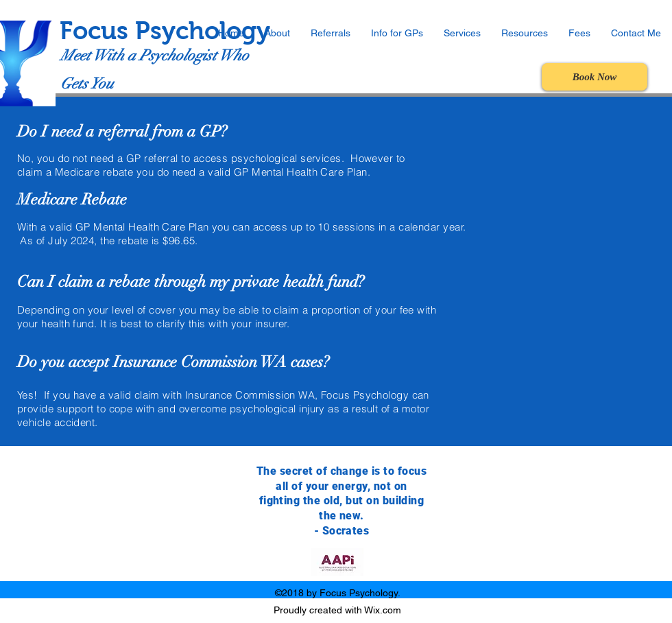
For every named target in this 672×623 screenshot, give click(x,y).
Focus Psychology (165, 31)
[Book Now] (595, 77)
